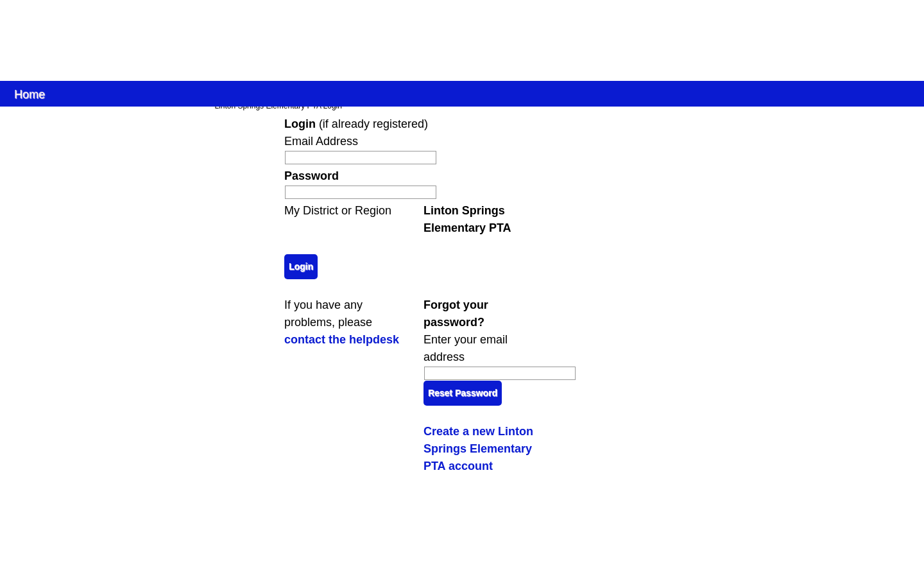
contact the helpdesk (342, 340)
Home (30, 93)
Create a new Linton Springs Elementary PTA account (478, 449)
